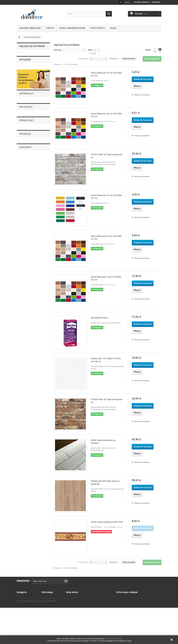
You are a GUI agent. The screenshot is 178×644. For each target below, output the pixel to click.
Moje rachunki (72, 603)
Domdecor (25, 410)
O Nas (23, 345)
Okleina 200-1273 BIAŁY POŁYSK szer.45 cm (41, 198)
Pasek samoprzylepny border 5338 (107, 522)
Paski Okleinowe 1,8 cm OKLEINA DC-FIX (40, 54)
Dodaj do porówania (142, 95)
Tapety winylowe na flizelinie (30, 309)
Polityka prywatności (49, 625)
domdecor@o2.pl (132, 610)
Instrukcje (26, 373)
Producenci (27, 389)
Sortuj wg (57, 50)
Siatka (155, 50)
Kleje (113, 28)
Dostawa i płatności (28, 360)
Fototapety (98, 28)
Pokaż (90, 50)
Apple (23, 395)
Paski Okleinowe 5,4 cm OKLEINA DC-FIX (40, 137)
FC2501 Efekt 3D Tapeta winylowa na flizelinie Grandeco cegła (40, 94)
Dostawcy (25, 461)
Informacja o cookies (49, 622)
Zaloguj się (156, 2)
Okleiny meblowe (30, 28)
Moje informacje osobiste (76, 609)
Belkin (23, 403)
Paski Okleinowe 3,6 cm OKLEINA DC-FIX (40, 72)
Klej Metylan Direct (39, 178)
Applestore (25, 468)
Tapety (50, 28)
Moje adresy (71, 606)
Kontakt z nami (47, 606)
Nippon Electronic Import (30, 475)
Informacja (26, 338)
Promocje (25, 426)
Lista (160, 50)
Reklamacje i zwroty (28, 352)
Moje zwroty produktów (75, 600)
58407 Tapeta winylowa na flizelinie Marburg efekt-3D (40, 250)
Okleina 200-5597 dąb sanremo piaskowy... (105, 482)
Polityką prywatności (114, 639)
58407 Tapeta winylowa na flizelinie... (103, 442)
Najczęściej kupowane (32, 46)
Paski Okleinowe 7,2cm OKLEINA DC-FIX (40, 158)
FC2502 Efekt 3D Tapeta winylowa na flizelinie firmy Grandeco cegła (40, 224)
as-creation (25, 399)
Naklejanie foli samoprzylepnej (32, 349)
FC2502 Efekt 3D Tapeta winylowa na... (107, 401)
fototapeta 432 (38, 433)
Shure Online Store (28, 479)
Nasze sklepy (26, 364)
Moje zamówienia (73, 596)
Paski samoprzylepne (72, 28)
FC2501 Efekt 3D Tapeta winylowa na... (107, 156)
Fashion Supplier (27, 471)
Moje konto (72, 592)
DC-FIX (24, 406)
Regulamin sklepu (27, 356)
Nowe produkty (47, 600)
